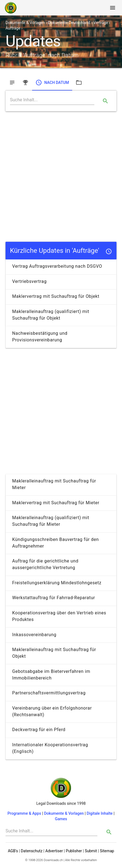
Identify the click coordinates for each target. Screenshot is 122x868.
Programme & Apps (24, 813)
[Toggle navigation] (113, 8)
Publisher (74, 851)
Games (61, 819)
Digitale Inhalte (100, 813)
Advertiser (54, 851)
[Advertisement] (61, 176)
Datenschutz (32, 851)
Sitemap (107, 851)
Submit (91, 851)
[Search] (52, 100)
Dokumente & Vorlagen (64, 813)
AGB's (13, 851)
